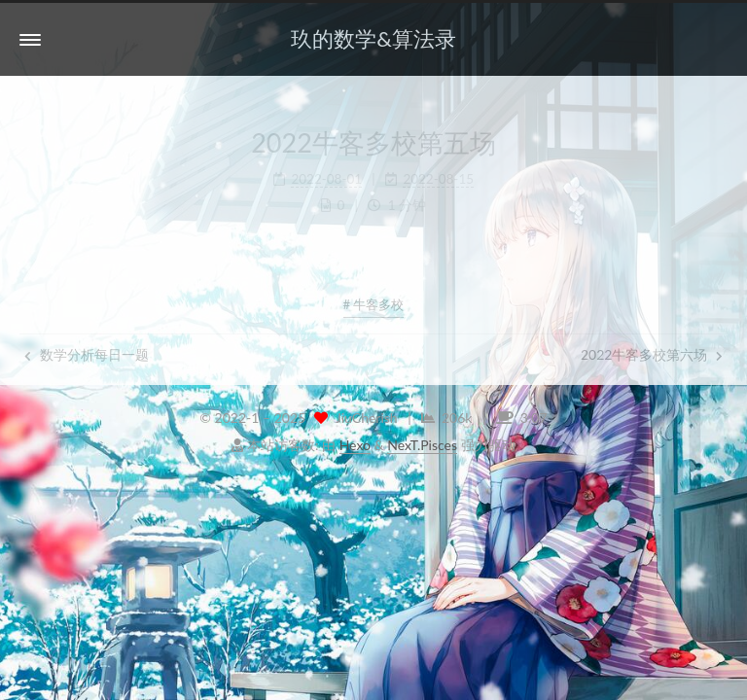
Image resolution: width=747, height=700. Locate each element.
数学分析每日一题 (87, 354)
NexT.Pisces (422, 445)
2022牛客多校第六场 (652, 354)
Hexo (355, 445)
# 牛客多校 (374, 304)
